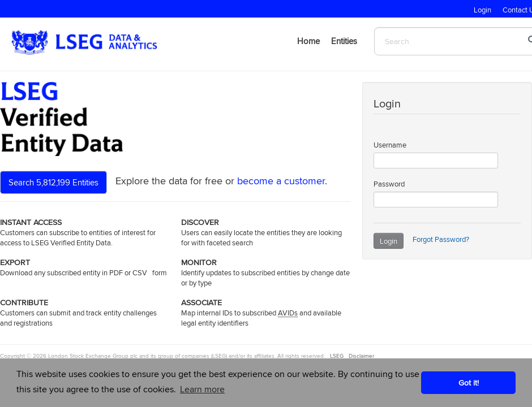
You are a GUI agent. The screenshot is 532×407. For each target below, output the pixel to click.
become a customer (281, 181)
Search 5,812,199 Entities (53, 182)
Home (308, 41)
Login (389, 241)
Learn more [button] (202, 389)
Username (390, 145)
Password (389, 184)
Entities (344, 41)
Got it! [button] (469, 382)
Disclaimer (361, 356)
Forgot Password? (441, 239)
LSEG (336, 356)
